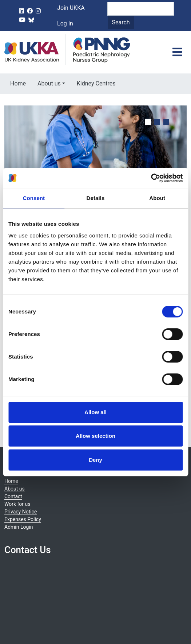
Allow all (95, 412)
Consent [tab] (34, 198)
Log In (65, 23)
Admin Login (19, 527)
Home (18, 83)
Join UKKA (71, 8)
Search (121, 22)
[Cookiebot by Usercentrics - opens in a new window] (151, 178)
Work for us (17, 504)
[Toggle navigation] (177, 52)
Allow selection (95, 436)
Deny (95, 460)
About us (49, 83)
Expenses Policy (23, 519)
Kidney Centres (96, 83)
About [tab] (157, 198)
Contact (13, 496)
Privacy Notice (21, 512)
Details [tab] (96, 198)
